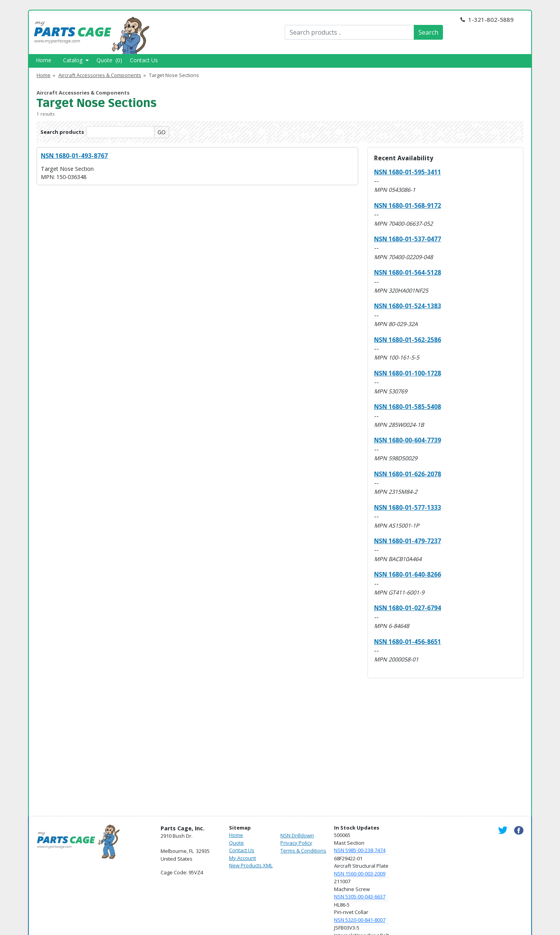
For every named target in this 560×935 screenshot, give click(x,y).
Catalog (76, 60)
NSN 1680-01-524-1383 (408, 306)
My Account (242, 858)
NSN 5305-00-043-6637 (360, 896)
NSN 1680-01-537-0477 (408, 239)
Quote (236, 843)
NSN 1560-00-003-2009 (360, 874)
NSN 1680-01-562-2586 (408, 340)
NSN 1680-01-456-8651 (408, 642)
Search (428, 32)
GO (162, 132)
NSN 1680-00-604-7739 (408, 440)
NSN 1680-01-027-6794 (408, 608)
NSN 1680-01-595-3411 (408, 172)
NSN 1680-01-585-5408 (408, 407)
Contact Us (144, 60)
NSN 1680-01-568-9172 (408, 205)
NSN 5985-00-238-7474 (360, 850)
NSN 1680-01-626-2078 (408, 474)
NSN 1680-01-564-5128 (408, 272)
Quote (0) (109, 60)
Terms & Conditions (303, 851)
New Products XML (251, 865)
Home (44, 60)
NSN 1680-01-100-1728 (408, 373)
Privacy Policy (296, 843)
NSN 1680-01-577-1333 (408, 507)
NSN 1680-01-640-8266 (408, 574)
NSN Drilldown (297, 835)
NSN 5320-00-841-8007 (360, 920)
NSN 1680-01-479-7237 (408, 541)
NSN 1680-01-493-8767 (74, 156)
